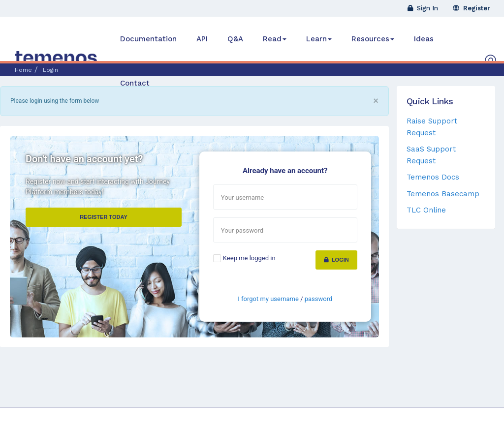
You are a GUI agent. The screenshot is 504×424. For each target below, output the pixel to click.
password (319, 299)
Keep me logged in (249, 258)
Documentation (148, 39)
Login (336, 260)
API (202, 39)
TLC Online (426, 210)
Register (472, 8)
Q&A (235, 39)
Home (23, 70)
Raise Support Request (432, 127)
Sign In (423, 8)
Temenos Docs (433, 177)
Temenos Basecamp (443, 194)
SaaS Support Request (431, 155)
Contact (135, 83)
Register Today (104, 217)
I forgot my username (268, 299)
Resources (373, 39)
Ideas (424, 39)
